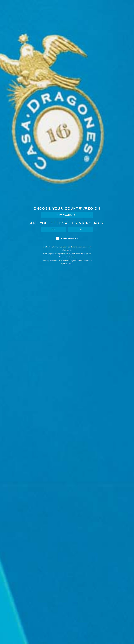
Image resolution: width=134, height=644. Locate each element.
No (80, 229)
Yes (54, 229)
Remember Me (70, 238)
